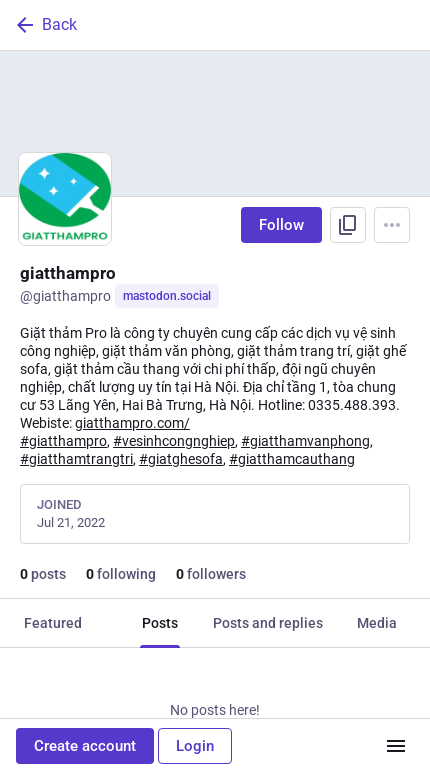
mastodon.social (167, 296)
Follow (281, 225)
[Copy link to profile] (348, 225)
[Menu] (392, 225)
